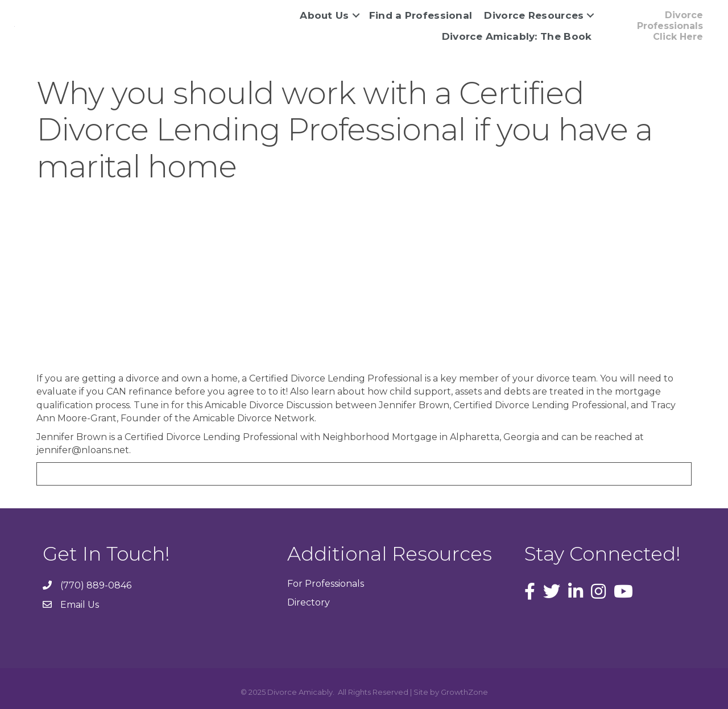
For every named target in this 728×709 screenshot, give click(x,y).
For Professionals (326, 584)
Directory (309, 602)
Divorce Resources (534, 15)
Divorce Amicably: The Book (517, 36)
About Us (324, 15)
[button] (657, 26)
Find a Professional (421, 15)
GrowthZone (464, 692)
